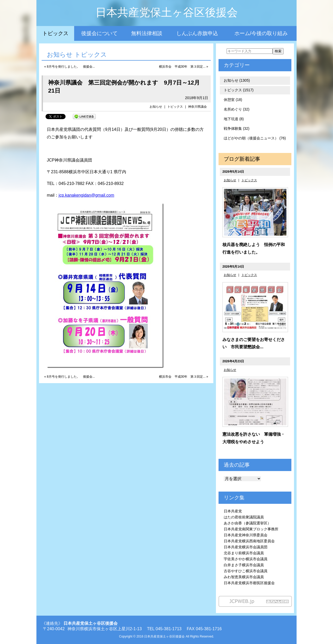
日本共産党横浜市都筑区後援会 (249, 583)
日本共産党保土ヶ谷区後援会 (167, 12)
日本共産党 (233, 511)
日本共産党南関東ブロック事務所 (251, 529)
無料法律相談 (147, 33)
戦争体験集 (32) (237, 128)
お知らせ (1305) (237, 80)
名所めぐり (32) (237, 109)
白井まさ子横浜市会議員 (244, 565)
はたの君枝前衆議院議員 (244, 517)
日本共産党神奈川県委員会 (246, 535)
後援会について (99, 33)
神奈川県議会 (197, 107)
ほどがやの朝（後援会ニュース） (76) (255, 138)
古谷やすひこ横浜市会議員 (246, 571)
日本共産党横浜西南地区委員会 (249, 541)
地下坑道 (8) (234, 119)
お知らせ (156, 107)
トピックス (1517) (239, 90)
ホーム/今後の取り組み (261, 33)
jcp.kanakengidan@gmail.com (86, 195)
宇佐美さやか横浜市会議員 (246, 559)
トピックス (55, 33)
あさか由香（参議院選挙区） (247, 523)
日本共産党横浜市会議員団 (246, 547)
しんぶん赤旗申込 (197, 33)
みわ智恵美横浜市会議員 (244, 577)
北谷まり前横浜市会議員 (244, 553)
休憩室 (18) (233, 100)
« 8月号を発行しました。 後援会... (70, 67)
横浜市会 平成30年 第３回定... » (184, 67)
